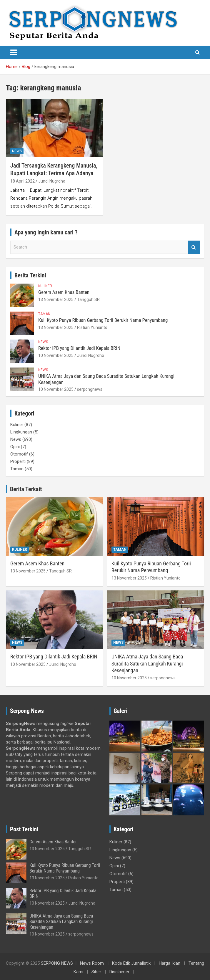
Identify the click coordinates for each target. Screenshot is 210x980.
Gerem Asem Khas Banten (64, 292)
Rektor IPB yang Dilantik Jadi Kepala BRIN (79, 348)
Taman (44, 314)
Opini (15, 447)
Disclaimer (119, 972)
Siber (96, 972)
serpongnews (90, 389)
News (17, 151)
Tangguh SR (88, 299)
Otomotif (19, 454)
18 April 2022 (22, 181)
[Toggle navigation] (14, 52)
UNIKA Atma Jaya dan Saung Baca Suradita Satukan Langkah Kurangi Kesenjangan (147, 663)
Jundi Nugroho (52, 181)
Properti (18, 461)
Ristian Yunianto (92, 327)
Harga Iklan (170, 963)
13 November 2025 (56, 299)
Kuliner (45, 286)
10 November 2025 (56, 355)
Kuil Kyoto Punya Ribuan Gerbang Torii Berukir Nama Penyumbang (103, 320)
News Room (92, 963)
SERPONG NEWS (57, 963)
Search (194, 247)
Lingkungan (21, 432)
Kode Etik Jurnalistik (131, 963)
